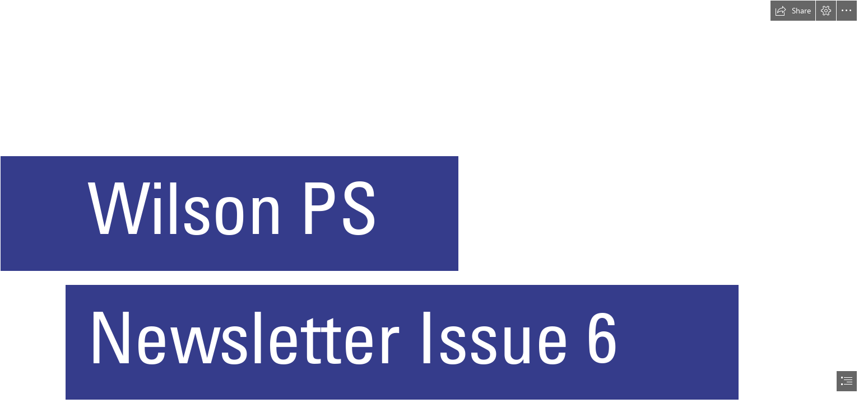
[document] (434, 201)
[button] (793, 11)
